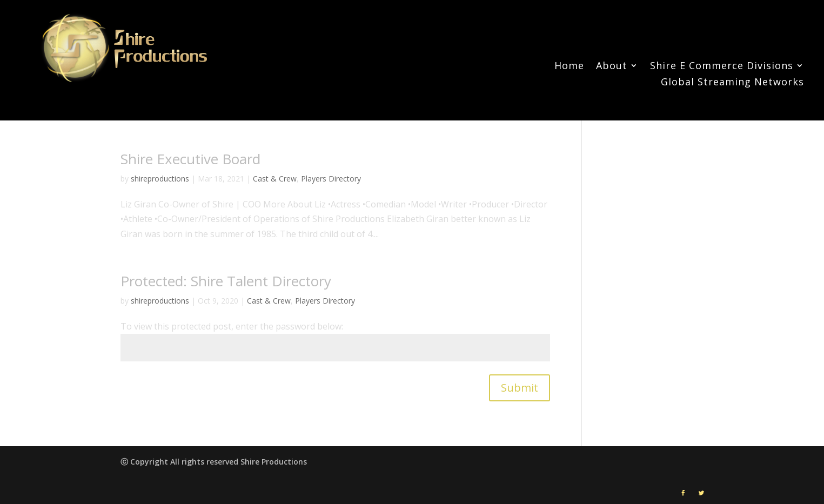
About (612, 67)
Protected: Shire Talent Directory (226, 281)
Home (569, 67)
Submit (520, 388)
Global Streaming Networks (732, 83)
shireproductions (160, 179)
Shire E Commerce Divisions (722, 67)
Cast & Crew (275, 179)
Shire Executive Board (190, 159)
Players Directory (331, 179)
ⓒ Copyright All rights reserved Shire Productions (214, 462)
